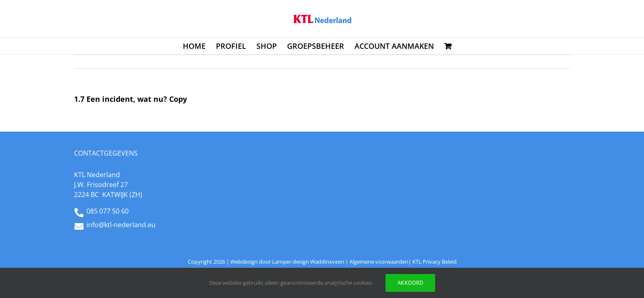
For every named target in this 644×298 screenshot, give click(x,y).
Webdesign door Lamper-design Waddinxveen (287, 262)
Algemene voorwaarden (379, 262)
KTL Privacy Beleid (435, 262)
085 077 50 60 (108, 211)
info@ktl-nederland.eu (121, 225)
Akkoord (410, 283)
